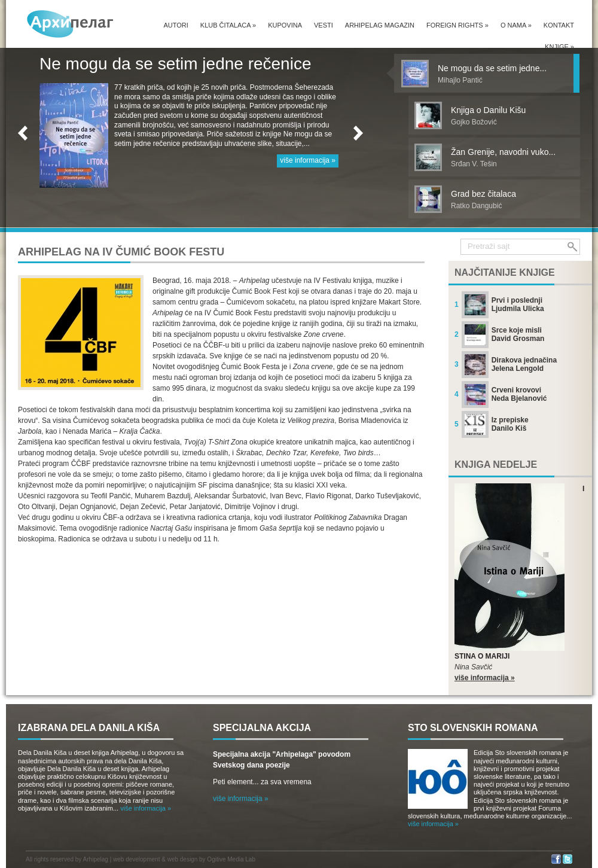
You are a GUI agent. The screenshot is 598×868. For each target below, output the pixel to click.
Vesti (324, 25)
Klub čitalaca (228, 25)
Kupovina (285, 25)
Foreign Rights (457, 25)
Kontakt (559, 25)
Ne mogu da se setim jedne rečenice (175, 64)
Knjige (559, 47)
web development (136, 859)
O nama (516, 25)
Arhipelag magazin (380, 25)
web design (183, 859)
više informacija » (308, 160)
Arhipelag (96, 859)
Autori (176, 25)
